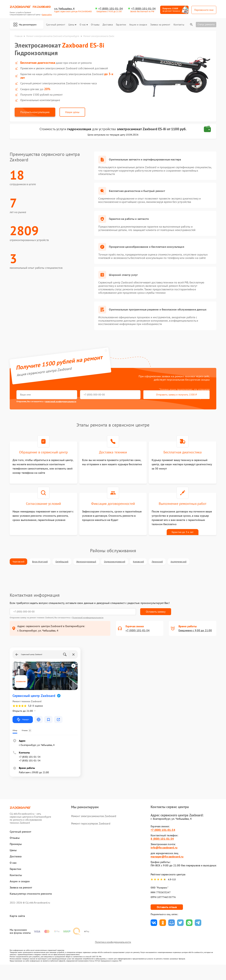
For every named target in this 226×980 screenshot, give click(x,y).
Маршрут (23, 730)
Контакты (179, 25)
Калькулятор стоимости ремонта (31, 905)
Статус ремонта (206, 24)
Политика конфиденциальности (113, 957)
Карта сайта (17, 927)
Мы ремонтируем (27, 25)
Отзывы (95, 25)
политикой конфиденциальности (61, 403)
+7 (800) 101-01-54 (111, 9)
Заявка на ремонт (160, 25)
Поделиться (154, 934)
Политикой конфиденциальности (88, 629)
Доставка (108, 25)
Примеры (16, 855)
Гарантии (121, 25)
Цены (72, 25)
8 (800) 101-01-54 (162, 850)
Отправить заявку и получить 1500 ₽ (121, 396)
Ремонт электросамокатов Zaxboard (94, 827)
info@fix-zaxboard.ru (164, 859)
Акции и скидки (138, 25)
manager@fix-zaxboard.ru (167, 867)
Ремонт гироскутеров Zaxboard (91, 834)
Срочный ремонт (56, 25)
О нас (84, 25)
